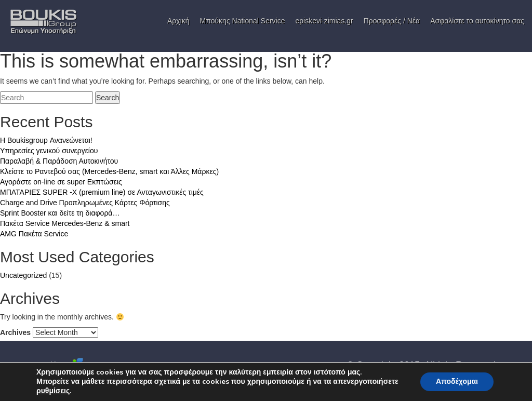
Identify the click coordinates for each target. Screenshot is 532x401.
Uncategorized (23, 275)
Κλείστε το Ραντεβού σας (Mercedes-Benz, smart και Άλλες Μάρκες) (109, 171)
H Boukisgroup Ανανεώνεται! (46, 140)
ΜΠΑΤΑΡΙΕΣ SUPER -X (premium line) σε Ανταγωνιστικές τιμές (102, 192)
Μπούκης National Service (243, 21)
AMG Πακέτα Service (34, 234)
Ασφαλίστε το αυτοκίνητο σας (477, 21)
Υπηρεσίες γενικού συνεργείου (49, 151)
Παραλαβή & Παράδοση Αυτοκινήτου (59, 161)
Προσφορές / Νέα (392, 21)
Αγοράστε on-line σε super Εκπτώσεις (61, 182)
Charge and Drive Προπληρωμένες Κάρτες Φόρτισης (85, 203)
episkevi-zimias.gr (324, 21)
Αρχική (178, 21)
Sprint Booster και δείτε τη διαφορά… (60, 213)
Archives (15, 332)
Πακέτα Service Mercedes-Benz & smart (65, 223)
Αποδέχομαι (457, 382)
